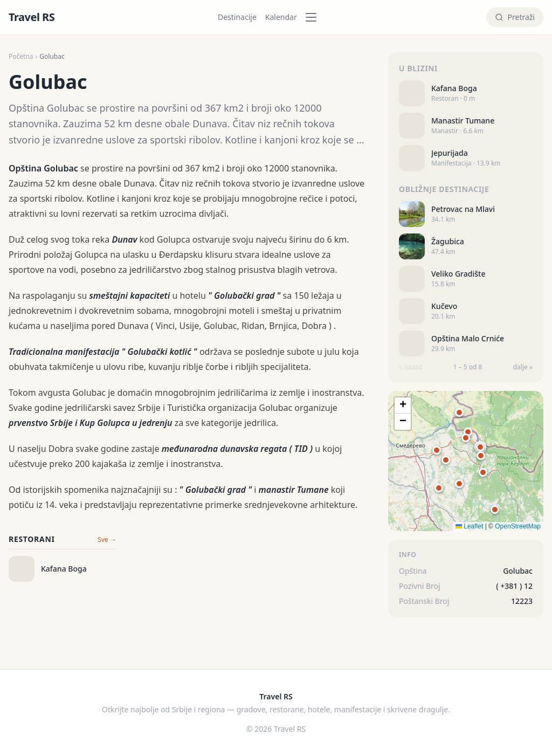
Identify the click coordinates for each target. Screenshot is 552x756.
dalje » (523, 367)
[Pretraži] (515, 17)
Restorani (32, 539)
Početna (21, 57)
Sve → (107, 540)
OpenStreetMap (518, 526)
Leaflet (469, 526)
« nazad (410, 367)
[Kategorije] (314, 17)
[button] (480, 447)
